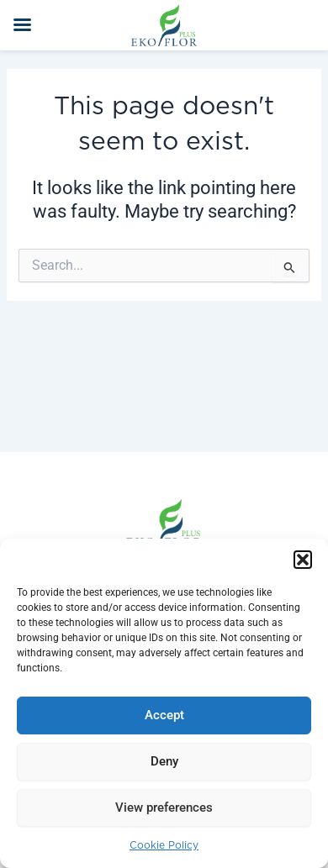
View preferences (164, 808)
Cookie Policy (164, 845)
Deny (164, 761)
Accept (164, 715)
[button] (303, 560)
